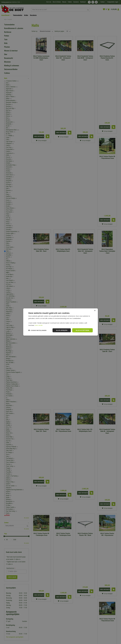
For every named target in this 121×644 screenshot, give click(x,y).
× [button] (95, 311)
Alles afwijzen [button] (62, 330)
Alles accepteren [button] (82, 330)
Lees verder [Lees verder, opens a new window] (39, 325)
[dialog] (60, 322)
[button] (37, 330)
